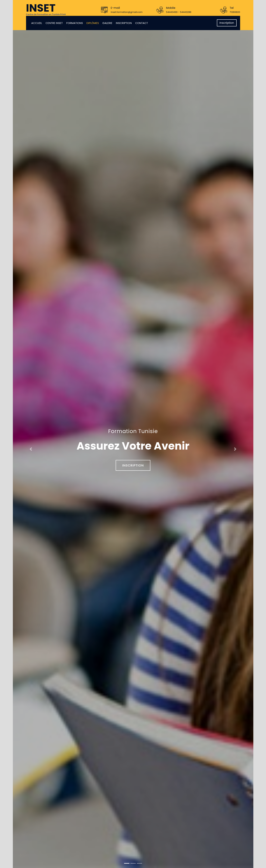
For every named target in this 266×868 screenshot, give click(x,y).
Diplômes (93, 23)
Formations (74, 23)
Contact (142, 23)
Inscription (124, 23)
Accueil (37, 23)
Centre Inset (54, 23)
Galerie (107, 23)
